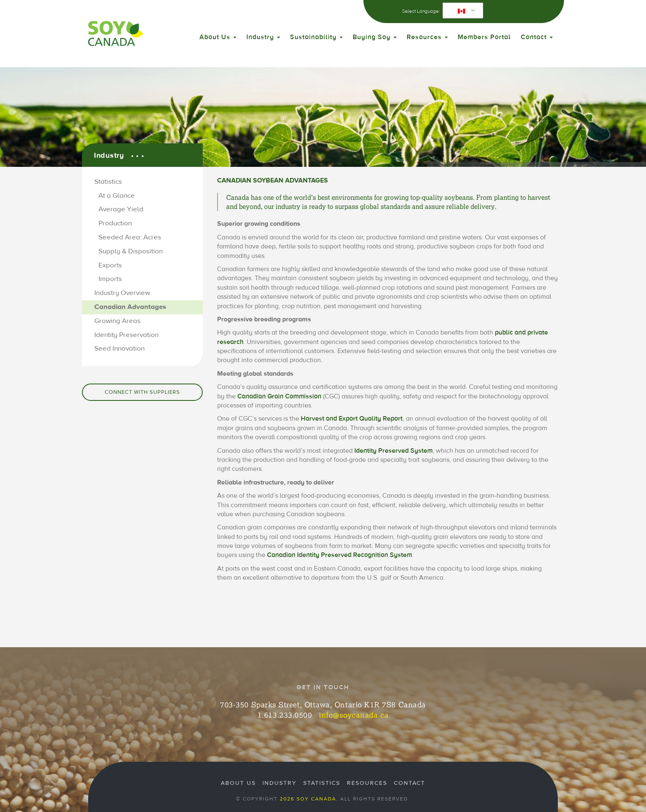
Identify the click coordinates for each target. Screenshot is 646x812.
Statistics (108, 182)
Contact (537, 37)
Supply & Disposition (131, 251)
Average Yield (121, 209)
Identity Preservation (126, 335)
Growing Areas (117, 321)
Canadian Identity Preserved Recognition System (339, 555)
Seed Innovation (119, 349)
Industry (263, 37)
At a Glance (117, 196)
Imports (110, 279)
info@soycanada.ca (354, 715)
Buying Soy (375, 37)
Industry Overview (122, 293)
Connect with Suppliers (142, 392)
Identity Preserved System (393, 451)
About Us (218, 37)
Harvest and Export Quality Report (352, 419)
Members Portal (484, 37)
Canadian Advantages (130, 307)
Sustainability (316, 37)
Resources (427, 37)
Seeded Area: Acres (130, 237)
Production (115, 223)
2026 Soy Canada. (309, 799)
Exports (110, 265)
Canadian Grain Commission (279, 396)
